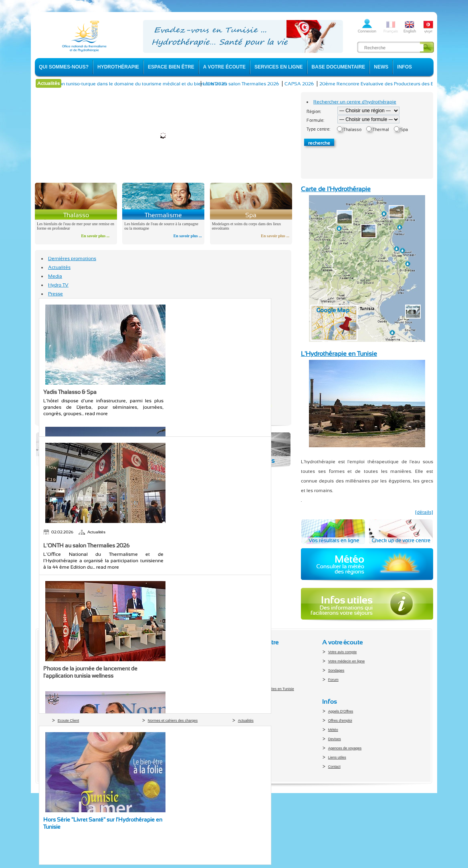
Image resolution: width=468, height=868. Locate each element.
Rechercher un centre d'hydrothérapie (355, 102)
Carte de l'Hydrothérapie (336, 189)
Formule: (315, 120)
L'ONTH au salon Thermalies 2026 (247, 84)
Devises (335, 739)
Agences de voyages (345, 748)
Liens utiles (337, 757)
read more (96, 414)
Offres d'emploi (340, 721)
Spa (404, 130)
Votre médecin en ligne (347, 661)
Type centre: (318, 129)
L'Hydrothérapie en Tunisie (339, 354)
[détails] (424, 512)
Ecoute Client (69, 721)
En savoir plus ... (95, 236)
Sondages (336, 670)
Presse (55, 294)
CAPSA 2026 (305, 84)
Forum (333, 680)
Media (55, 276)
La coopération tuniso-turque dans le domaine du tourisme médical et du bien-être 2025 (135, 84)
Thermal (381, 130)
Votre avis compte (343, 652)
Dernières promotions (72, 258)
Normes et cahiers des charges (173, 721)
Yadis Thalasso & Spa (70, 392)
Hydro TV (58, 285)
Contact (334, 767)
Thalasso (352, 130)
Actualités (59, 267)
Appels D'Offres (341, 711)
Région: (314, 112)
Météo (333, 730)
